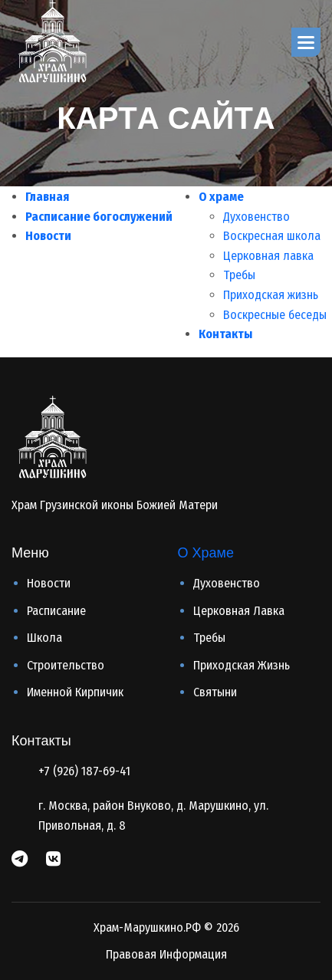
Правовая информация (166, 954)
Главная (47, 197)
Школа (44, 638)
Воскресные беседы (275, 315)
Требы (239, 275)
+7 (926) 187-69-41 (84, 771)
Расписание (56, 611)
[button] (306, 42)
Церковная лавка (268, 256)
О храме (221, 197)
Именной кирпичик (75, 692)
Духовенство (256, 217)
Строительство (66, 665)
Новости (48, 236)
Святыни (215, 692)
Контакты (225, 334)
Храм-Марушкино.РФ (147, 927)
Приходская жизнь (271, 295)
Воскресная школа (272, 236)
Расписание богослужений (99, 217)
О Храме (206, 553)
